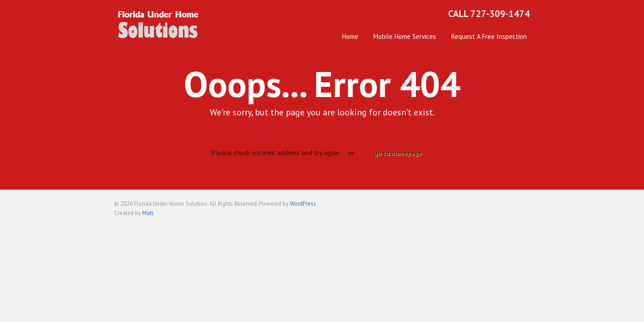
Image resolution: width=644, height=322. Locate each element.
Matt (148, 213)
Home (350, 36)
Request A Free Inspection (489, 36)
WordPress (303, 204)
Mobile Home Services (405, 36)
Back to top (523, 208)
